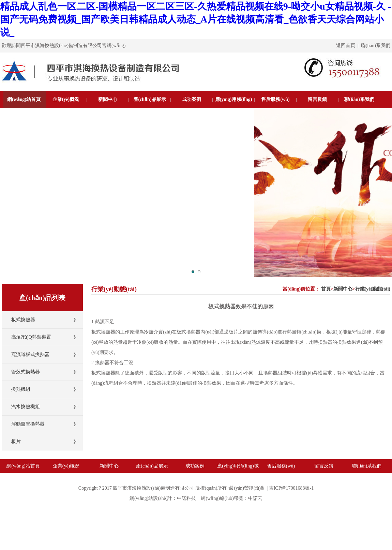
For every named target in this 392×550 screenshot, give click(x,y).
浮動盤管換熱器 (28, 424)
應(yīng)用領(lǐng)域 (234, 108)
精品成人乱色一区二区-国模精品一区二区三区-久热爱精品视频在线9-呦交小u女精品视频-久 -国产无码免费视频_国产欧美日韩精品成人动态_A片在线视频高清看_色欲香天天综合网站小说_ (195, 19)
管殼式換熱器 (26, 372)
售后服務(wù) (275, 99)
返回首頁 (346, 46)
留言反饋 (317, 99)
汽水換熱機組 (26, 407)
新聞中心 (108, 99)
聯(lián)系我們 (376, 46)
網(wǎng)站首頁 (24, 99)
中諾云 (255, 498)
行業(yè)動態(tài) (373, 289)
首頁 (326, 289)
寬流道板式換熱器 (30, 354)
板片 (16, 441)
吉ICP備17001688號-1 (291, 488)
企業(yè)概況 (66, 99)
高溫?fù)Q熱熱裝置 (31, 337)
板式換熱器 (23, 320)
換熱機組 (21, 389)
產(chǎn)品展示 (149, 99)
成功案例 (192, 99)
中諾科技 (186, 498)
